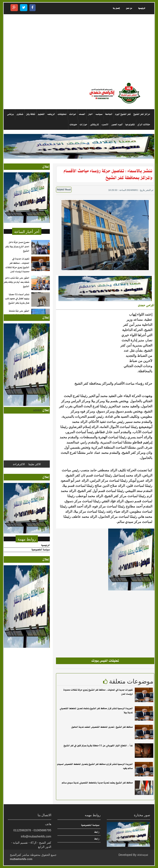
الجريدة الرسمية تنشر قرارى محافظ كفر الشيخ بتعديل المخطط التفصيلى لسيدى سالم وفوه (95, 766)
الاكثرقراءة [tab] (19, 464)
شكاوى (20, 114)
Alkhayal (143, 855)
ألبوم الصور (117, 125)
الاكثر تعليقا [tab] (35, 464)
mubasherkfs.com (21, 859)
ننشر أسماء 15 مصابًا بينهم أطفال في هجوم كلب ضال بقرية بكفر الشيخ (17, 299)
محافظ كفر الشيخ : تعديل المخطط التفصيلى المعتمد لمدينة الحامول (102, 727)
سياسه (99, 114)
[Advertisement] (79, 48)
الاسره (105, 125)
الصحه (82, 114)
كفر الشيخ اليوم (123, 114)
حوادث (73, 114)
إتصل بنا (116, 8)
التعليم (41, 114)
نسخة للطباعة (64, 190)
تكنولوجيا (130, 125)
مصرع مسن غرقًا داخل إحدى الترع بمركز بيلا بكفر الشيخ (17, 247)
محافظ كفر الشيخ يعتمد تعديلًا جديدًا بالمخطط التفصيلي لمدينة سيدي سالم (97, 783)
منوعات (73, 125)
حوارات (83, 125)
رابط (97, 832)
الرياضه (51, 114)
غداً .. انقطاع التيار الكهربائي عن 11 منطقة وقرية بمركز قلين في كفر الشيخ (98, 746)
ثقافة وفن (31, 114)
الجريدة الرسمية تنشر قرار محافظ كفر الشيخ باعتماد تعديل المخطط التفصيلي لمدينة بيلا (96, 711)
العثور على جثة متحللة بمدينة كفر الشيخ (19, 313)
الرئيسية (142, 8)
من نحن (129, 8)
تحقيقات (62, 114)
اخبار (90, 114)
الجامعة (109, 114)
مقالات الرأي (144, 125)
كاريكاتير (94, 125)
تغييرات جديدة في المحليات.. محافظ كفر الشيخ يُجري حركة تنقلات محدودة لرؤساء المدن (98, 692)
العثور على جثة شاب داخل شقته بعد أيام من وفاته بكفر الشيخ (16, 282)
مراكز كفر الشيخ (142, 114)
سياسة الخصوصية (41, 550)
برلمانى (10, 114)
